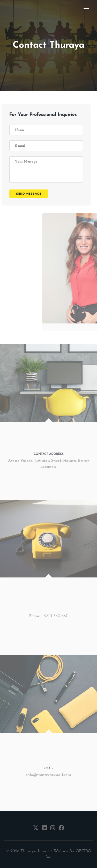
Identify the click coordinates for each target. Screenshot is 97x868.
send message (26, 194)
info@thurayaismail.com (49, 775)
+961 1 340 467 (55, 616)
